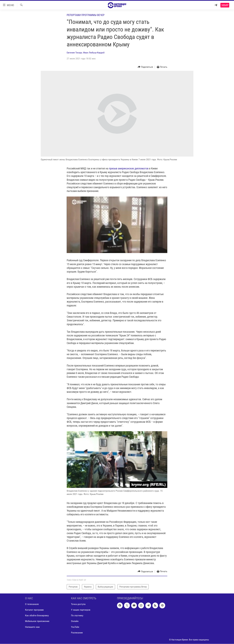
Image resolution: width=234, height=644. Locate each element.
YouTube (75, 627)
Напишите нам (32, 627)
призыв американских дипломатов (129, 168)
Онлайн (75, 621)
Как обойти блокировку (37, 616)
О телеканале (32, 604)
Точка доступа (78, 604)
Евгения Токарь (75, 53)
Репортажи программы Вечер (86, 15)
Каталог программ (34, 610)
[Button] (145, 67)
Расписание (77, 633)
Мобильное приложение (37, 621)
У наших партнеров (81, 610)
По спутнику (77, 616)
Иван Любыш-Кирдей (94, 53)
